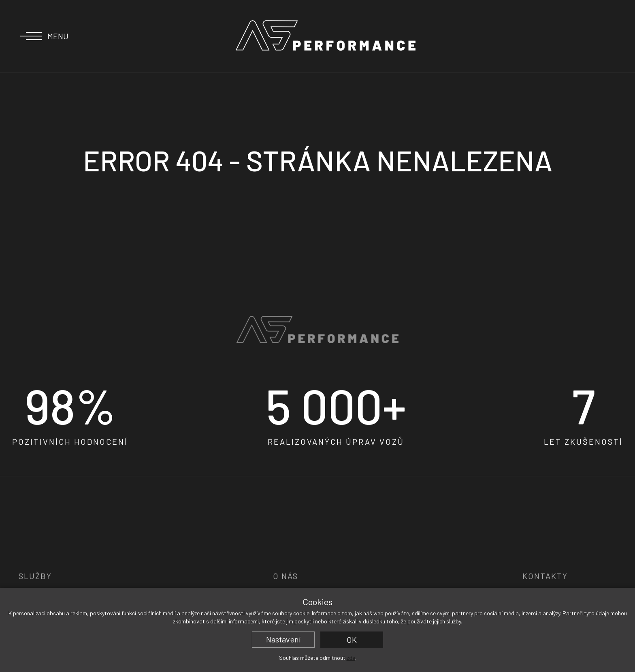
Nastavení (283, 639)
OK (352, 640)
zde (351, 658)
